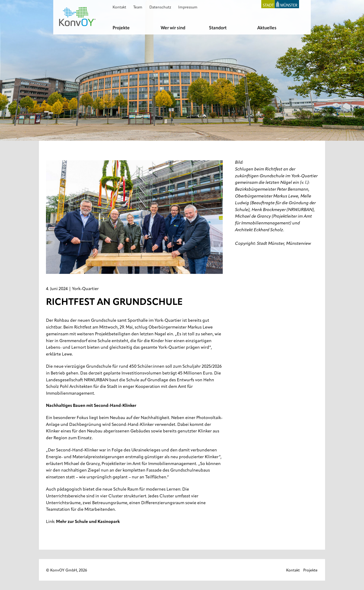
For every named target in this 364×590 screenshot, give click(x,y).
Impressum (188, 8)
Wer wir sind (173, 28)
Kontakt (119, 8)
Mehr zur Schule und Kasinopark (88, 522)
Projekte (121, 28)
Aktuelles (267, 28)
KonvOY (77, 17)
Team (138, 8)
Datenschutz (160, 8)
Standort (218, 28)
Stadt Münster (278, 4)
